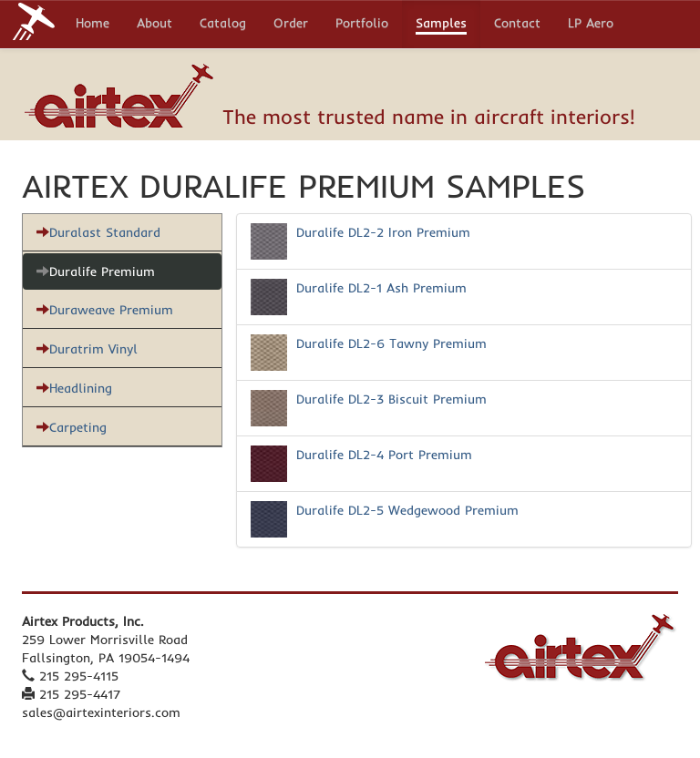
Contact (517, 25)
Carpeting (72, 427)
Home (93, 25)
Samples (441, 25)
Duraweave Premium (105, 310)
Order (291, 25)
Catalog (223, 25)
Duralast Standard (98, 232)
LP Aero (591, 25)
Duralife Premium (96, 271)
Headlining (74, 388)
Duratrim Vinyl (87, 349)
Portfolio (362, 25)
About (154, 25)
